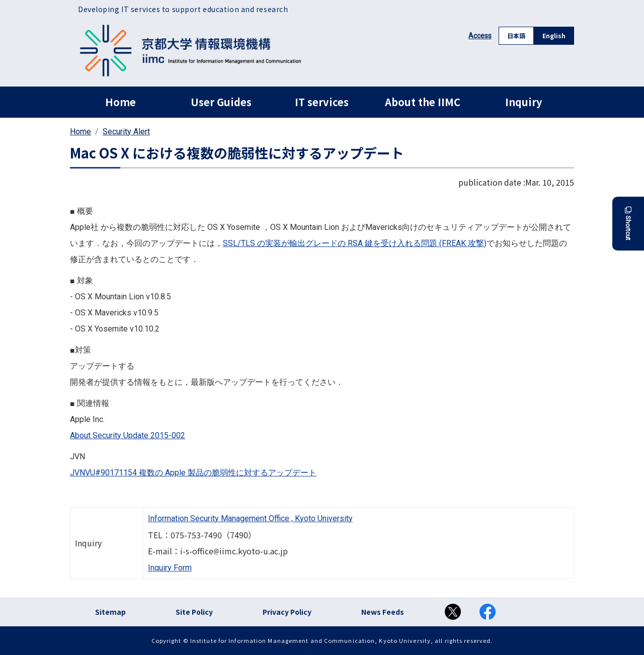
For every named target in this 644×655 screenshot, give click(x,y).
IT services (322, 102)
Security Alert (126, 132)
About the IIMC (423, 102)
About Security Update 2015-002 (128, 435)
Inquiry (524, 102)
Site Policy (194, 612)
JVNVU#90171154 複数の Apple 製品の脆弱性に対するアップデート (193, 473)
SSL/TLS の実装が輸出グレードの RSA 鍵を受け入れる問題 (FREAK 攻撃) (355, 243)
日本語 (516, 35)
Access (480, 36)
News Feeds (383, 612)
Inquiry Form (170, 568)
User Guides (221, 102)
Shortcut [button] (628, 224)
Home (120, 102)
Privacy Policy (287, 612)
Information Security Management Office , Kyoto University (250, 518)
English (554, 35)
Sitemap (110, 612)
